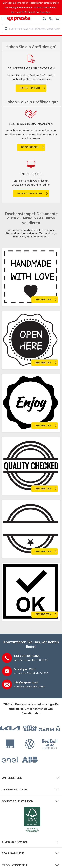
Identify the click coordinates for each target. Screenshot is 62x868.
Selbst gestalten (30, 193)
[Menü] (4, 19)
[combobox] (31, 29)
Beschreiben (30, 147)
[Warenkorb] (57, 19)
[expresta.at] (19, 18)
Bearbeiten (43, 300)
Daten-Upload (30, 88)
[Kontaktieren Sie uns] (51, 19)
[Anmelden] (44, 19)
